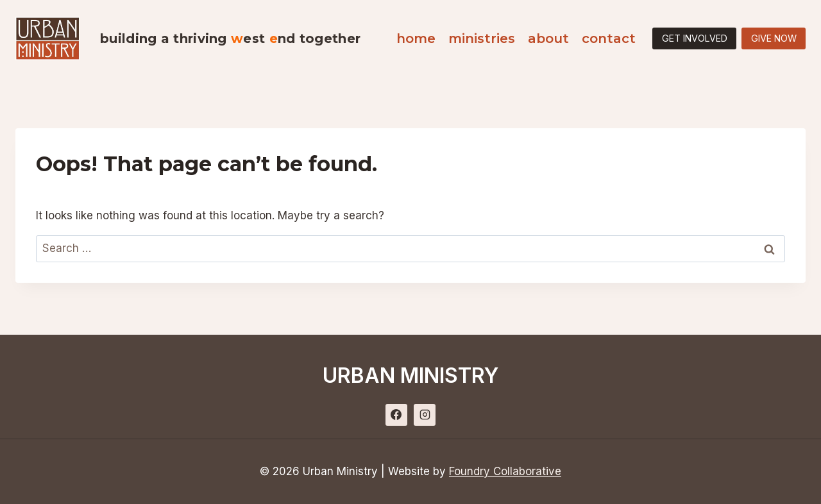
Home (416, 38)
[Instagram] (425, 415)
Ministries (482, 38)
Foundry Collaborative (505, 471)
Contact (609, 38)
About (548, 38)
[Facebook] (396, 415)
